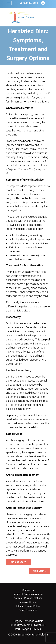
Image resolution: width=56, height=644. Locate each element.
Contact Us (28, 590)
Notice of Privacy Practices (28, 598)
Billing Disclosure (28, 610)
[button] (9, 3)
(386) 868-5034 (29, 3)
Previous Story (18, 562)
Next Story (39, 571)
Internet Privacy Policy (28, 606)
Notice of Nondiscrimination (28, 594)
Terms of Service (28, 602)
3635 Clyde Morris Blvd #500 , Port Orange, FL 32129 (28, 625)
